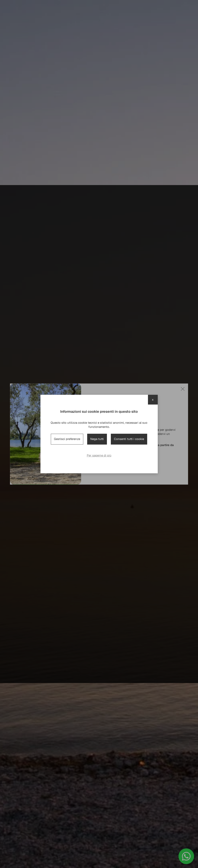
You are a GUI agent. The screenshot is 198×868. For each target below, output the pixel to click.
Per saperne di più (99, 455)
